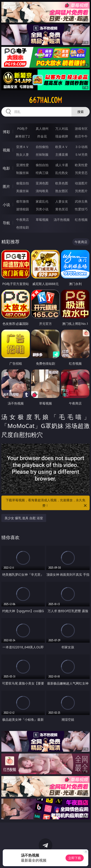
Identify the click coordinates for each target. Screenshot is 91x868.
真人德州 (42, 129)
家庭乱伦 (42, 201)
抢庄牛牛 (81, 136)
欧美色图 (62, 183)
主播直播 (62, 154)
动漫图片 (81, 183)
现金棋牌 (62, 136)
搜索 (81, 112)
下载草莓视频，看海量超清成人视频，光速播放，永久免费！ (47, 503)
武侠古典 (81, 201)
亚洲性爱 (23, 165)
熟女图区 (62, 191)
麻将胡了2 (23, 136)
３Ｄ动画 (81, 147)
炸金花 (42, 136)
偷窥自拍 (23, 183)
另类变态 (81, 173)
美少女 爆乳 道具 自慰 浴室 (24, 518)
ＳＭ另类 (81, 154)
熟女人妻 (23, 154)
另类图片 (81, 191)
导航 (6, 223)
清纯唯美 (42, 191)
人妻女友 (62, 201)
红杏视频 (81, 220)
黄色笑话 (62, 209)
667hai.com (45, 100)
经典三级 (42, 173)
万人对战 (62, 129)
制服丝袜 (23, 173)
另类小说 (42, 209)
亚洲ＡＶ (23, 147)
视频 (6, 150)
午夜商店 (23, 220)
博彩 (6, 132)
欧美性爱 (81, 165)
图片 (6, 186)
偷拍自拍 (42, 165)
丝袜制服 (42, 154)
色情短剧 (23, 227)
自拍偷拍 (42, 147)
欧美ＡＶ (62, 147)
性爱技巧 (81, 209)
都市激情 (23, 201)
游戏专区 (81, 129)
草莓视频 (42, 220)
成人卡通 (62, 165)
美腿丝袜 (23, 191)
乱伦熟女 (62, 173)
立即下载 (75, 858)
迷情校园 (23, 209)
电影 (6, 168)
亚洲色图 (42, 183)
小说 (6, 205)
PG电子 (23, 129)
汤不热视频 (62, 220)
